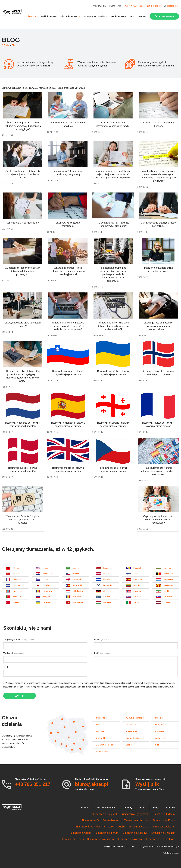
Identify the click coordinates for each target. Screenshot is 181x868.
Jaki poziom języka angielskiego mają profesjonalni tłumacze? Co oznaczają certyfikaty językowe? (113, 174)
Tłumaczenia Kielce (164, 820)
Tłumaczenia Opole (80, 833)
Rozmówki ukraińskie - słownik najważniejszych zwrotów (113, 373)
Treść (102, 653)
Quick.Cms (147, 847)
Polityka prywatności (171, 853)
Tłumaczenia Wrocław (129, 839)
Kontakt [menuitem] (142, 16)
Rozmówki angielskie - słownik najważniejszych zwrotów (68, 470)
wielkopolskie (161, 738)
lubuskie (100, 725)
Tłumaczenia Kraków (88, 827)
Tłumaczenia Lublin (113, 827)
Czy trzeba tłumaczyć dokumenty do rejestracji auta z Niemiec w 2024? (23, 174)
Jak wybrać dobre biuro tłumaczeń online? (23, 324)
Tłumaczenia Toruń (73, 839)
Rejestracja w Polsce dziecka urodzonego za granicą (68, 173)
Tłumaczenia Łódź (138, 827)
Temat (102, 639)
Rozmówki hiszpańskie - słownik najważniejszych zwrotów (68, 424)
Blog (14, 45)
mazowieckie (131, 725)
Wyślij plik (147, 784)
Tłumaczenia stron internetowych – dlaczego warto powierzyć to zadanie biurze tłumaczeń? (68, 326)
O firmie (5, 45)
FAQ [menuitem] (132, 16)
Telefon (7, 667)
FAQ (156, 808)
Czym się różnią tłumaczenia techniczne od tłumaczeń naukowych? (158, 519)
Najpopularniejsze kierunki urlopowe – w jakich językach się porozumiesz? (158, 471)
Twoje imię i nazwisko (19, 639)
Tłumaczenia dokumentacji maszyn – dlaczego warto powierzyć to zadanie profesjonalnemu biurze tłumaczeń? (113, 274)
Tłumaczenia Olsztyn (163, 827)
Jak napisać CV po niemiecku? (23, 223)
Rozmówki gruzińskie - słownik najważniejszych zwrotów (113, 424)
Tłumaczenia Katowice (137, 820)
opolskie (100, 731)
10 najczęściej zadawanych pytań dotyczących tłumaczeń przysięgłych (23, 271)
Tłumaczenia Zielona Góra (160, 839)
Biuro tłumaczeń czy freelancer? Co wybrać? (68, 124)
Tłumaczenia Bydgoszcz (134, 814)
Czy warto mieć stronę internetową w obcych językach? (113, 124)
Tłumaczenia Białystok (104, 814)
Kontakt (171, 808)
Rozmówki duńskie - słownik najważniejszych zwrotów (23, 470)
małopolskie (160, 725)
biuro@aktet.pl (173, 6)
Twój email (14, 653)
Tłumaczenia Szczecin (162, 833)
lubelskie (159, 718)
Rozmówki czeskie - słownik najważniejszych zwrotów (113, 470)
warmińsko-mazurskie (135, 738)
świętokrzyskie (103, 752)
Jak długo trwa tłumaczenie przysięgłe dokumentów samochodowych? (158, 326)
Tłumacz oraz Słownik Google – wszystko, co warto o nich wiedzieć (23, 519)
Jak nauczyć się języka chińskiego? (68, 224)
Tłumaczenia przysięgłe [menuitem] (95, 16)
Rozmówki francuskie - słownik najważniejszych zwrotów (158, 424)
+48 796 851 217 (136, 6)
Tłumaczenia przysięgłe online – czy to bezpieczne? (158, 269)
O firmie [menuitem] (30, 16)
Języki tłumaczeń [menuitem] (48, 16)
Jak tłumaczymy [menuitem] (118, 16)
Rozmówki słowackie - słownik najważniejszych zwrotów (68, 373)
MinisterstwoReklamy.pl (170, 847)
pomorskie (101, 738)
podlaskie (159, 731)
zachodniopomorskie (105, 745)
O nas (84, 808)
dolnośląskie (102, 718)
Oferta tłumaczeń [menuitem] (69, 16)
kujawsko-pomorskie (135, 718)
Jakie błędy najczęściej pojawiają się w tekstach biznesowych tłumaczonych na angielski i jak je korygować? (158, 176)
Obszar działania (105, 808)
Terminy (128, 808)
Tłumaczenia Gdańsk (163, 814)
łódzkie (129, 745)
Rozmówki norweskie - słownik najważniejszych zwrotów (158, 373)
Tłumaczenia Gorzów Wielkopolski (101, 820)
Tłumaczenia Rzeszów (134, 833)
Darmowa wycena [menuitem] (164, 16)
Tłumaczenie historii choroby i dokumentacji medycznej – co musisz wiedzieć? (113, 326)
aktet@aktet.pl (157, 6)
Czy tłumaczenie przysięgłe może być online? (158, 224)
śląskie (158, 745)
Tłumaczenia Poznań (106, 833)
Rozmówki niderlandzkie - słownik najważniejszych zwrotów (23, 424)
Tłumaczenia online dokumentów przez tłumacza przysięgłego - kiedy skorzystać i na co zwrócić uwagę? (23, 376)
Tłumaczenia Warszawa (100, 839)
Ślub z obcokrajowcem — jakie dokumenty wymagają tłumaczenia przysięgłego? (23, 126)
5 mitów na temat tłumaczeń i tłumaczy (158, 124)
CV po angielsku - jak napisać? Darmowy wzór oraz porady (113, 224)
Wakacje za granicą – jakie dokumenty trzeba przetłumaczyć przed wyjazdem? (68, 271)
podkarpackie (132, 731)
